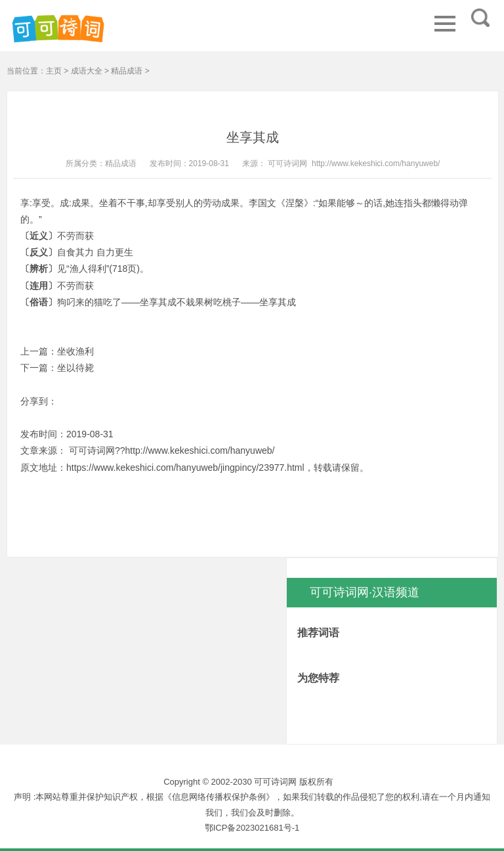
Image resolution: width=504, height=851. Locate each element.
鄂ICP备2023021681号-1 (252, 828)
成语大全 (87, 71)
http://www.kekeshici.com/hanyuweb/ (376, 164)
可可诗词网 (286, 164)
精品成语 (127, 71)
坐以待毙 (75, 368)
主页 (54, 71)
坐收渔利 (75, 351)
